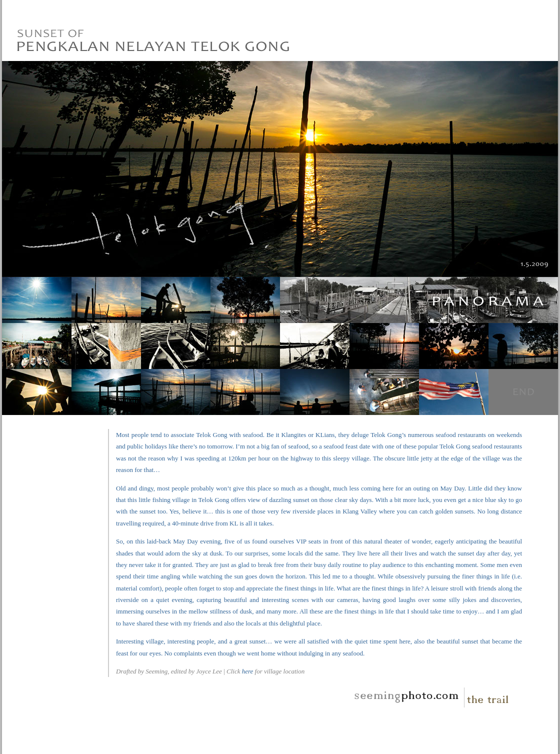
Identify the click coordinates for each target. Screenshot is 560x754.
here (248, 671)
